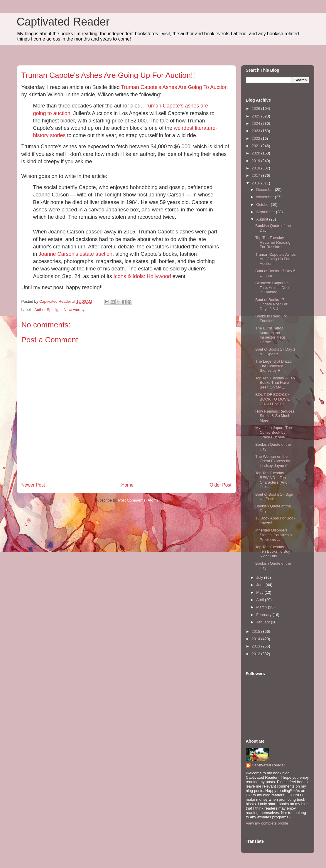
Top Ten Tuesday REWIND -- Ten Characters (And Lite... (271, 480)
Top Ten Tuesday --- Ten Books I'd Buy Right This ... (273, 551)
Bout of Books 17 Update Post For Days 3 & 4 (271, 304)
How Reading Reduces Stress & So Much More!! (275, 416)
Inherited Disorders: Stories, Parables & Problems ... (274, 535)
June (261, 585)
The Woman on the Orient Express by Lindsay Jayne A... (273, 461)
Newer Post (33, 485)
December (266, 190)
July (260, 577)
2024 (257, 123)
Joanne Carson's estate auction (76, 254)
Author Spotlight (48, 310)
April (261, 600)
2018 (257, 168)
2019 (257, 161)
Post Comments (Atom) (138, 500)
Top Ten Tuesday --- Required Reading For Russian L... (273, 242)
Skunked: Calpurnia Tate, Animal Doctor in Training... (274, 287)
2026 (257, 108)
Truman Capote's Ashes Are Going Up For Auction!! (276, 259)
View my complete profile (267, 823)
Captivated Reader (63, 22)
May (260, 592)
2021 (257, 146)
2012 (257, 654)
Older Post (221, 485)
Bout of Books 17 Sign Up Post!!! (274, 497)
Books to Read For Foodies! (271, 318)
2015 (257, 631)
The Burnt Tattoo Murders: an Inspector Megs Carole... (271, 335)
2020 (257, 153)
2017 (257, 175)
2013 (257, 646)
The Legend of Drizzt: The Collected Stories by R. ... (273, 366)
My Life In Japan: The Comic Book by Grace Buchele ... (274, 432)
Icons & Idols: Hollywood (142, 276)
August (263, 219)
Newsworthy (74, 310)
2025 (257, 116)
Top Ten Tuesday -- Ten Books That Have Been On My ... (275, 383)
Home (127, 485)
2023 (257, 131)
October (263, 205)
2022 (257, 138)
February (264, 615)
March (262, 607)
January (263, 622)
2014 (257, 639)
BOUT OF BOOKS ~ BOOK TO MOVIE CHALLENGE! (273, 399)
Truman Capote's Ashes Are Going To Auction (174, 87)
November (266, 197)
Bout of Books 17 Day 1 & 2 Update (275, 352)
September (266, 212)
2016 (257, 183)
